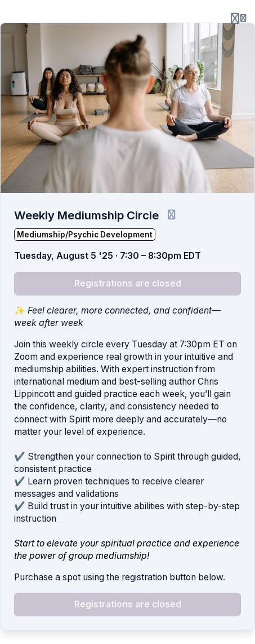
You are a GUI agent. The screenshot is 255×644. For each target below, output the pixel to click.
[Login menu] (238, 18)
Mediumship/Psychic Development (85, 235)
